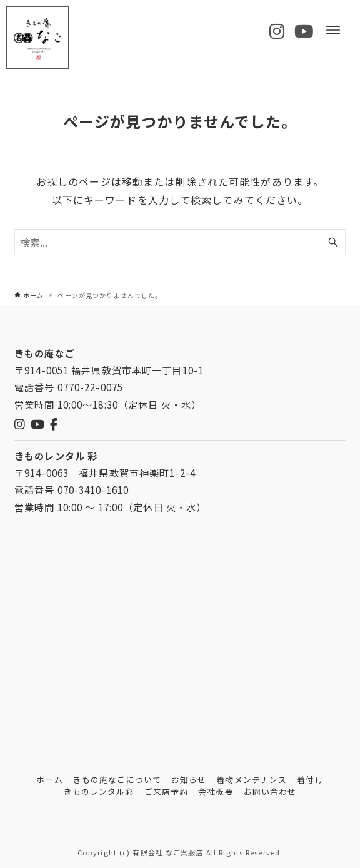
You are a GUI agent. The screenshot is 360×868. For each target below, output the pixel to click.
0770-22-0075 (90, 387)
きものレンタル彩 (99, 791)
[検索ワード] (180, 242)
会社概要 (216, 791)
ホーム (49, 779)
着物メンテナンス (252, 779)
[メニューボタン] (333, 30)
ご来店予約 (167, 791)
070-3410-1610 (93, 489)
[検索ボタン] (333, 242)
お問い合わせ (270, 791)
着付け (310, 779)
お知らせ (189, 779)
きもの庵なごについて (117, 779)
